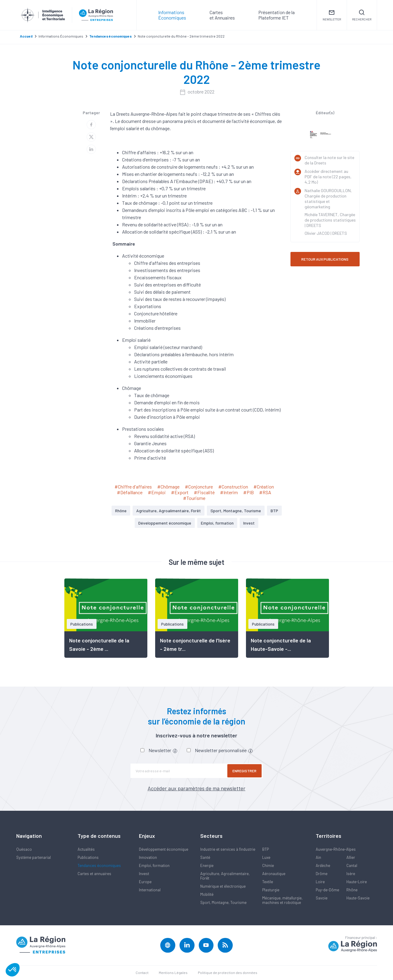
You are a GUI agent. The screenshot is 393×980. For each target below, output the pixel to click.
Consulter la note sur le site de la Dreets (329, 160)
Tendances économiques (99, 865)
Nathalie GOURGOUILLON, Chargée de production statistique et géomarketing (328, 199)
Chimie (268, 865)
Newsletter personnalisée (224, 750)
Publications (88, 857)
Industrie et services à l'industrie (228, 849)
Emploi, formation (217, 523)
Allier (351, 857)
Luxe (266, 857)
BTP (274, 511)
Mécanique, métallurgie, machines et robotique (282, 900)
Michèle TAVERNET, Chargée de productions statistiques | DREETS (330, 220)
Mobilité (207, 894)
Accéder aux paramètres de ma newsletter (196, 788)
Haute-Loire (357, 882)
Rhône (121, 511)
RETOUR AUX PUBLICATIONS (325, 259)
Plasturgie (271, 890)
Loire (320, 882)
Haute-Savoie (358, 898)
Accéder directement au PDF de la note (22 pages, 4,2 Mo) (328, 177)
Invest (249, 523)
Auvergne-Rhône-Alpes (336, 849)
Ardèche (323, 865)
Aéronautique (274, 874)
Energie (207, 865)
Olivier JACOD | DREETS (326, 233)
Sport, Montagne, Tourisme (236, 511)
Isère (351, 874)
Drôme (322, 874)
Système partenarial (34, 857)
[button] (13, 970)
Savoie (322, 898)
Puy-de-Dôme (327, 890)
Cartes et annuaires (94, 874)
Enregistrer (245, 771)
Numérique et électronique (223, 886)
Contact (142, 973)
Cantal (352, 865)
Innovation (148, 857)
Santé (205, 857)
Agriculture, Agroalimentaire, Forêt (169, 511)
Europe (145, 882)
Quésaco (24, 849)
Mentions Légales (173, 973)
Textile (268, 882)
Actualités (86, 849)
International (150, 890)
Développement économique (165, 523)
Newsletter (163, 750)
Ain (318, 857)
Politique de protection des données (228, 973)
